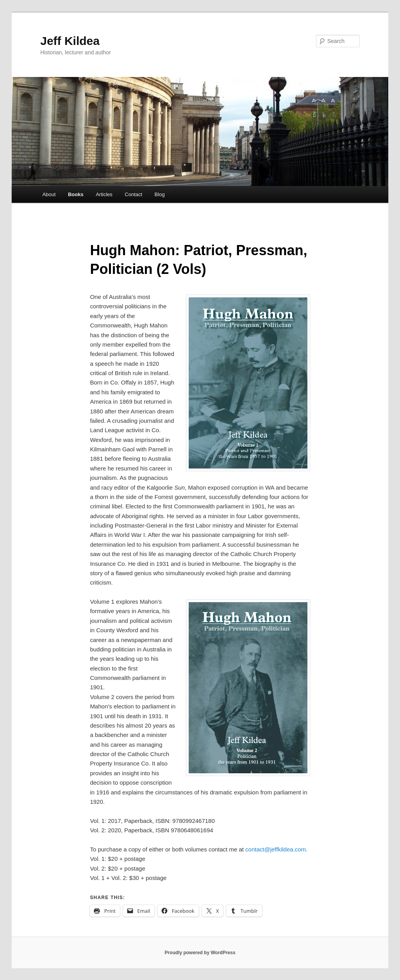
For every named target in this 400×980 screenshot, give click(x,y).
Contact (133, 194)
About (49, 194)
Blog (160, 194)
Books (76, 194)
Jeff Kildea (70, 41)
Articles (104, 194)
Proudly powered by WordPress (200, 953)
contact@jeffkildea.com (276, 849)
